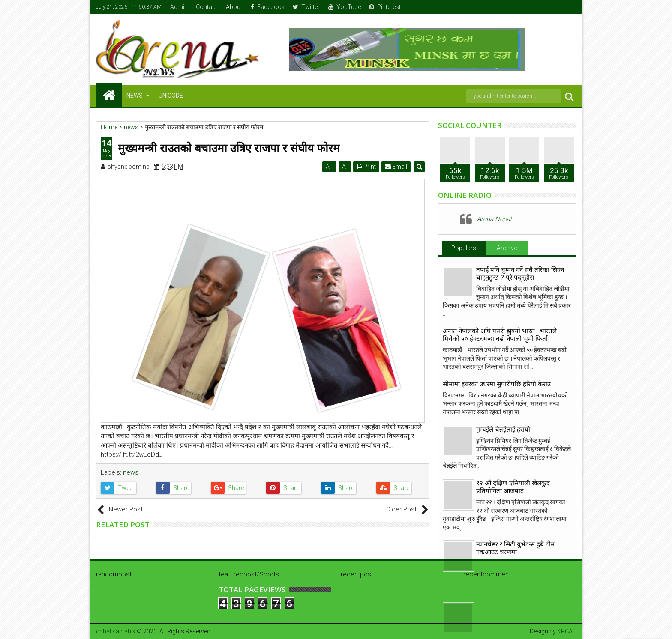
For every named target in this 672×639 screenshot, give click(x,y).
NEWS (135, 96)
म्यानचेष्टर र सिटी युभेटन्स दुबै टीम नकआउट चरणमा (515, 548)
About (234, 7)
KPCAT (567, 631)
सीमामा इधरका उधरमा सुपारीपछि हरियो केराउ (497, 384)
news (131, 472)
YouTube (345, 7)
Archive (507, 248)
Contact (207, 7)
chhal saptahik (116, 631)
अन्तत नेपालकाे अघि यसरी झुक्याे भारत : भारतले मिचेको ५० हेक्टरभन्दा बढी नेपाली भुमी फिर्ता (500, 335)
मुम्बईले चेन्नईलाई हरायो (503, 430)
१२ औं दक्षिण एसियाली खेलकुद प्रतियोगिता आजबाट (513, 487)
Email (396, 167)
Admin (179, 7)
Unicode (171, 96)
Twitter (306, 7)
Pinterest (385, 7)
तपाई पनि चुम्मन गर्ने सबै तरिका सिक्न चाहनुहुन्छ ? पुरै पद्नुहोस (520, 274)
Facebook (268, 7)
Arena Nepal (494, 219)
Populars (464, 248)
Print (367, 167)
